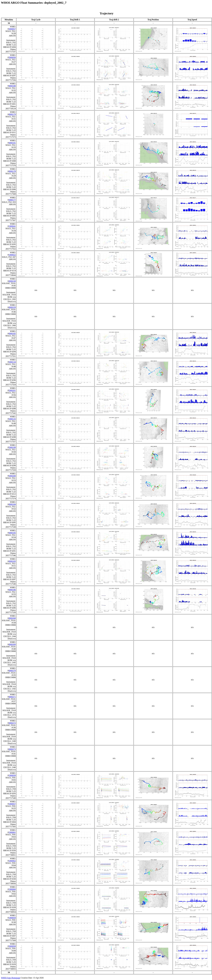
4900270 (12, 671)
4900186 (12, 590)
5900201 (12, 390)
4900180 (12, 86)
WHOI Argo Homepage (11, 978)
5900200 (12, 476)
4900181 (12, 143)
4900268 (12, 618)
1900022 (12, 255)
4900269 (12, 644)
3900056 (12, 57)
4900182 (12, 333)
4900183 (12, 561)
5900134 (12, 362)
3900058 (12, 946)
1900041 (12, 226)
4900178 (12, 171)
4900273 (12, 749)
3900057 (12, 29)
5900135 (12, 419)
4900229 (12, 307)
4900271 (12, 697)
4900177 (12, 200)
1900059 (12, 918)
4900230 (12, 281)
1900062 (12, 861)
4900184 (12, 504)
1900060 (12, 889)
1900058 (12, 775)
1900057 (12, 804)
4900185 (12, 533)
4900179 (12, 114)
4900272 (12, 723)
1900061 (12, 832)
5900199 (12, 447)
